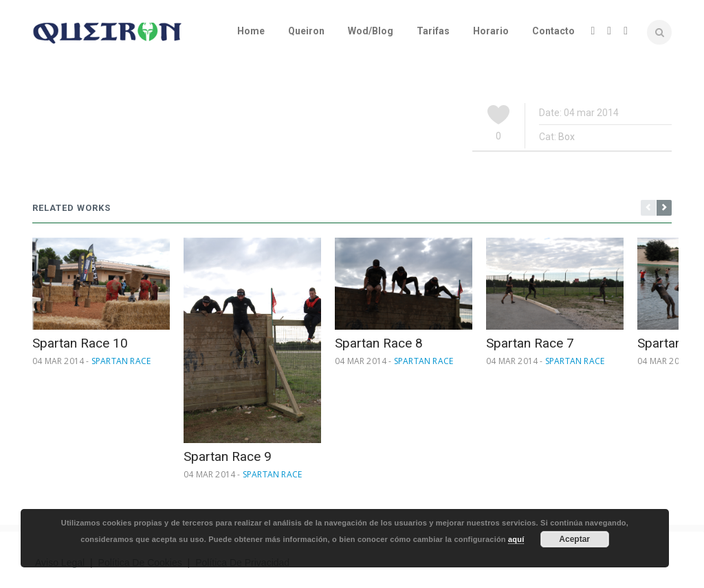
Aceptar (574, 539)
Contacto (553, 31)
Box (566, 137)
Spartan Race (121, 361)
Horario (491, 31)
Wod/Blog (371, 31)
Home (251, 31)
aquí (516, 539)
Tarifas (433, 31)
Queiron (306, 31)
